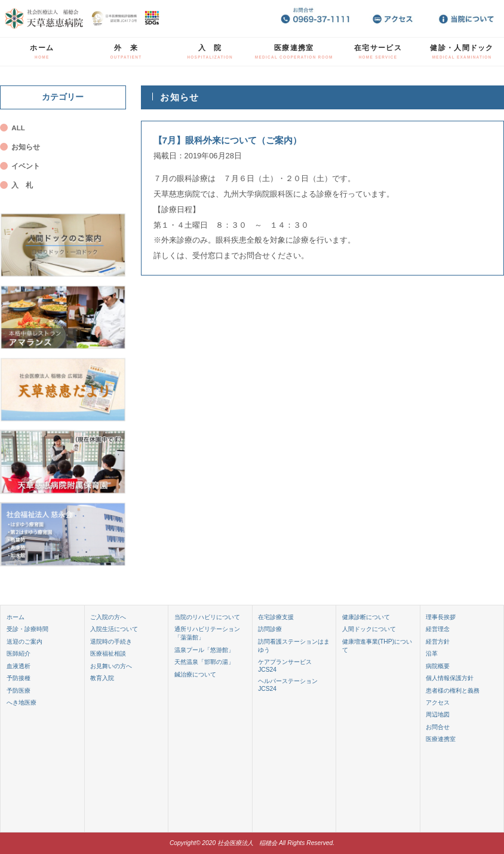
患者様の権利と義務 (453, 691)
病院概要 (438, 666)
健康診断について (366, 617)
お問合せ (438, 727)
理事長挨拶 (441, 617)
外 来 (126, 52)
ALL (18, 128)
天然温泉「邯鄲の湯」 (204, 662)
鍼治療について (195, 674)
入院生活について (114, 629)
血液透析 (19, 666)
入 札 (22, 185)
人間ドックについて (369, 629)
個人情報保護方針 (450, 678)
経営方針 (438, 642)
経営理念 (438, 629)
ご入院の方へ (108, 617)
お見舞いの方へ (111, 666)
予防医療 (19, 691)
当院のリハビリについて (207, 617)
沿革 (432, 653)
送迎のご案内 (24, 642)
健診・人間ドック (462, 52)
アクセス (438, 703)
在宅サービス (378, 52)
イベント (26, 166)
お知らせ (26, 147)
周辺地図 (438, 714)
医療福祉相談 (108, 653)
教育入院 (102, 678)
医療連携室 (294, 52)
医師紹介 (19, 653)
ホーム (42, 52)
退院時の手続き (111, 642)
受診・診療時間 (27, 629)
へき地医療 (21, 703)
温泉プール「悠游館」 (204, 650)
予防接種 (19, 678)
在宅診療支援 (276, 617)
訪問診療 (270, 629)
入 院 (210, 52)
